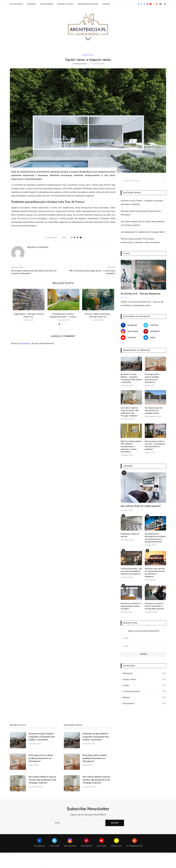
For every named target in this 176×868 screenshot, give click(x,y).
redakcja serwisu (81, 64)
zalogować (26, 343)
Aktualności (16, 4)
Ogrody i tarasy (65, 4)
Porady (106, 4)
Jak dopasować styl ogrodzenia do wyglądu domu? (143, 232)
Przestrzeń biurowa (88, 4)
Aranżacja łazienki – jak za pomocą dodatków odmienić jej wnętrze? (131, 571)
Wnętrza (31, 4)
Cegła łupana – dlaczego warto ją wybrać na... (29, 315)
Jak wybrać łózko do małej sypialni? (141, 506)
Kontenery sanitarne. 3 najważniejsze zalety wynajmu (131, 606)
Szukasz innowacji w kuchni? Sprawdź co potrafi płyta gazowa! (154, 606)
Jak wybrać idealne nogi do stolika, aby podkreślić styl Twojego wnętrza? (130, 412)
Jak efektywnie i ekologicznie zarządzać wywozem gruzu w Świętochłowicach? (155, 538)
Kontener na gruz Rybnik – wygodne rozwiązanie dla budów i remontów (131, 378)
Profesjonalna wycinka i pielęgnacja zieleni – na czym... (63, 315)
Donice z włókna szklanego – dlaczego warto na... (98, 315)
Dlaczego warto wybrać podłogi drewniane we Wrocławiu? (152, 378)
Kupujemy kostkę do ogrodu (130, 535)
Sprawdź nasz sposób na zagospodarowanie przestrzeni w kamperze (155, 572)
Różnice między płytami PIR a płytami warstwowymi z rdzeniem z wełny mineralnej (131, 446)
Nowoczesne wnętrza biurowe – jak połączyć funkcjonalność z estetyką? (155, 445)
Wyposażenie (47, 4)
